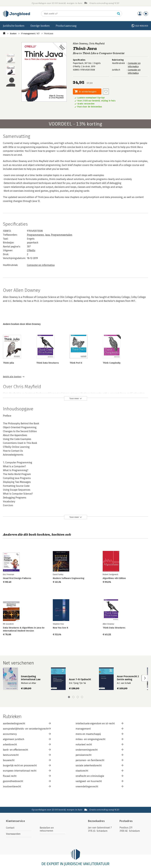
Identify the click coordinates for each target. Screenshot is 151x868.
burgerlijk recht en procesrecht (27, 765)
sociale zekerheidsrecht (99, 765)
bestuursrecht (27, 755)
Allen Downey (80, 44)
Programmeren (35, 235)
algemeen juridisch (27, 739)
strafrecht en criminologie (99, 776)
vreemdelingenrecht (99, 786)
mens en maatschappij (99, 734)
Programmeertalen (62, 235)
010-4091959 (142, 26)
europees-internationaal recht (27, 771)
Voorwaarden (13, 834)
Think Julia (8, 363)
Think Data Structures (48, 363)
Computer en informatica (41, 265)
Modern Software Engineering (69, 578)
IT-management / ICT (30, 34)
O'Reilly (31, 250)
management (99, 729)
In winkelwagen (88, 91)
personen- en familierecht (99, 760)
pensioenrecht (99, 755)
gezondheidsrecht (27, 781)
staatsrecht (99, 771)
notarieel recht (99, 744)
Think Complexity (112, 363)
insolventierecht (27, 786)
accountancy (27, 734)
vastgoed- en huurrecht (99, 781)
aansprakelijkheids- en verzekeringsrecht (27, 729)
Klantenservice (15, 821)
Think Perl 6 (76, 363)
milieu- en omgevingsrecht (99, 739)
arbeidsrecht (27, 744)
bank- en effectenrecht (27, 750)
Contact (10, 828)
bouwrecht (27, 760)
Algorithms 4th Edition (114, 578)
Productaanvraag (66, 26)
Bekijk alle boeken (12, 377)
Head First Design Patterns (17, 578)
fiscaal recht (27, 776)
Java (47, 235)
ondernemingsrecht (99, 750)
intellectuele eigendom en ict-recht (99, 723)
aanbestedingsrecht (27, 723)
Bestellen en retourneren (47, 829)
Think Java (49, 34)
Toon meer (74, 398)
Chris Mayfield (97, 44)
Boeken (13, 34)
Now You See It (60, 628)
